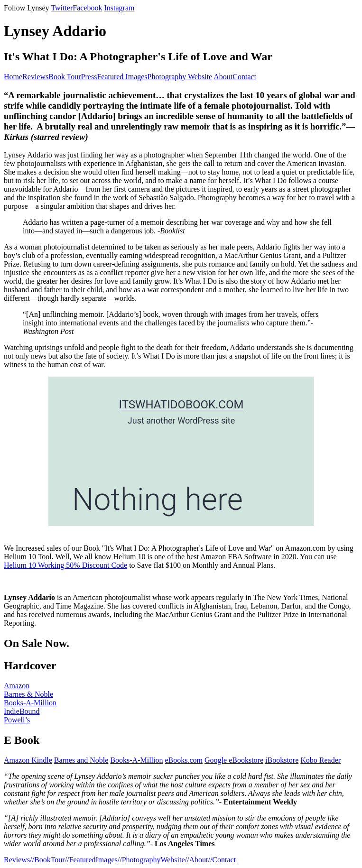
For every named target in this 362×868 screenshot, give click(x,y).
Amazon (17, 686)
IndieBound (22, 711)
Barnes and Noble (81, 760)
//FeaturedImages (91, 860)
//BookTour (47, 860)
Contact (244, 77)
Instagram (119, 8)
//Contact (222, 860)
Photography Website (180, 77)
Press (89, 77)
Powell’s (17, 720)
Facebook (87, 8)
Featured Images (122, 77)
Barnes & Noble (28, 694)
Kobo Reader (320, 760)
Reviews (35, 77)
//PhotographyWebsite (151, 860)
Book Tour (65, 77)
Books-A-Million (30, 703)
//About (197, 860)
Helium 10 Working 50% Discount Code (65, 565)
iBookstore (282, 760)
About (223, 77)
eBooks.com (184, 760)
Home (13, 77)
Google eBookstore (234, 760)
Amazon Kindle (28, 760)
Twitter (62, 8)
